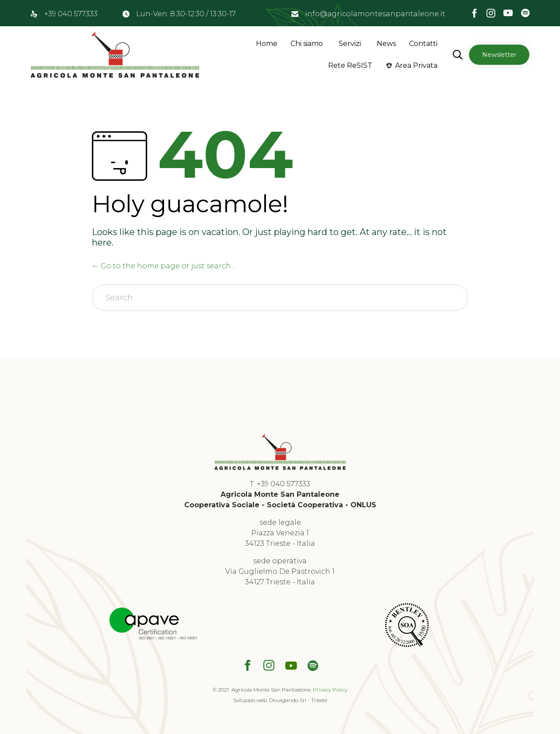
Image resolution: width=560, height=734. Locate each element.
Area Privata (416, 65)
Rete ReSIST (350, 65)
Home (267, 44)
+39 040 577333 (71, 14)
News (386, 44)
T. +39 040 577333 (280, 484)
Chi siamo (307, 44)
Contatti (423, 44)
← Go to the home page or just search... (163, 266)
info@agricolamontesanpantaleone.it (375, 14)
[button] (499, 55)
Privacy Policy (330, 690)
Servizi (350, 44)
